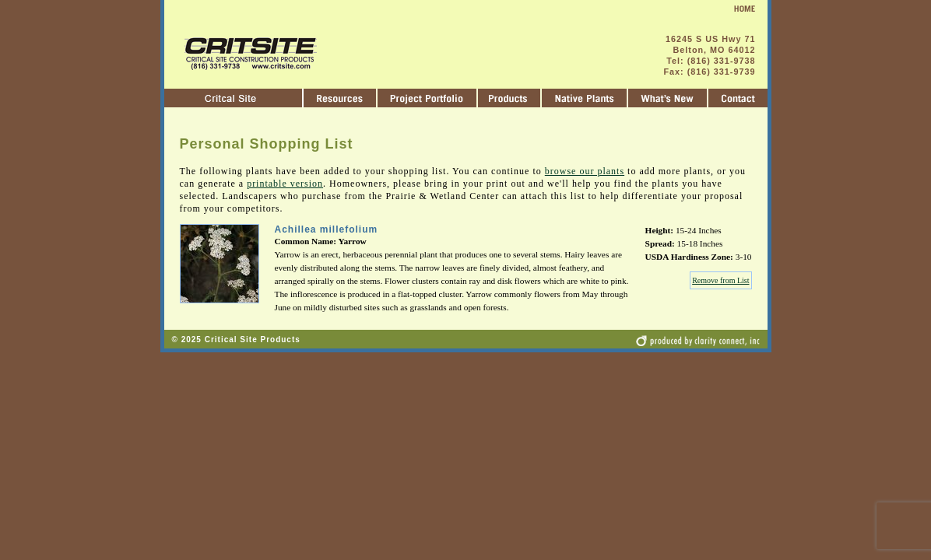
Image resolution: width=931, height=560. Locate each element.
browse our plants (585, 171)
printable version (285, 184)
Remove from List (720, 280)
